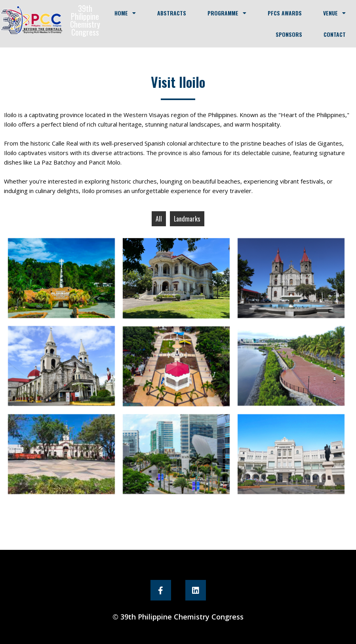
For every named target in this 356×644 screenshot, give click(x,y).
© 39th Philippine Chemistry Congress (178, 617)
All (159, 219)
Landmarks (187, 219)
